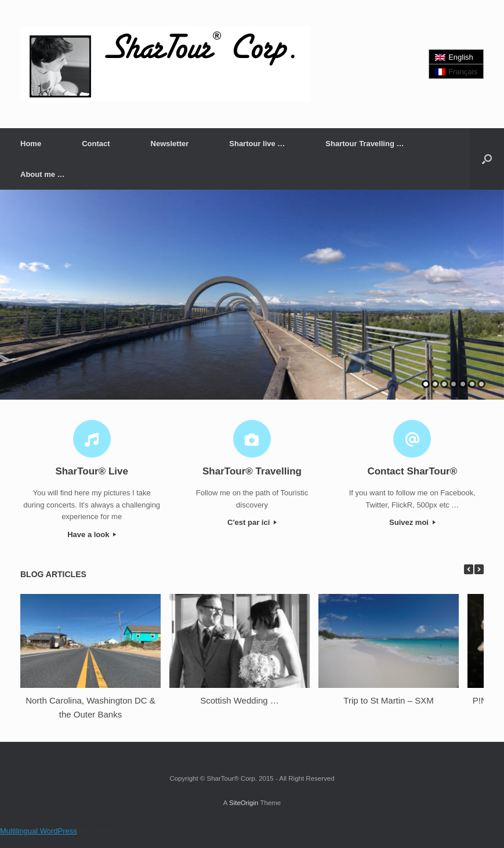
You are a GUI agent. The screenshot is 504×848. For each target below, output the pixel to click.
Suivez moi (412, 522)
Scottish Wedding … (240, 700)
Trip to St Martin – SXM (388, 700)
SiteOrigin (244, 803)
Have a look (92, 534)
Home (31, 144)
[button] (487, 159)
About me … (43, 174)
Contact (96, 144)
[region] (252, 295)
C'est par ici (252, 522)
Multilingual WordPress (39, 831)
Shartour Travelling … (365, 144)
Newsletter (170, 144)
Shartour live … (257, 144)
